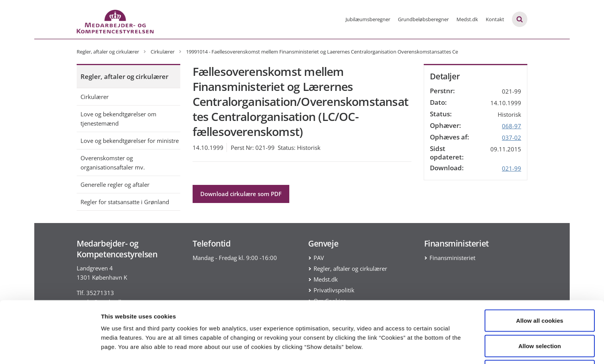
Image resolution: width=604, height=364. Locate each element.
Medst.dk (467, 19)
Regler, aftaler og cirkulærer (124, 76)
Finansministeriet (452, 258)
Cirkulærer (95, 97)
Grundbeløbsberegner (423, 19)
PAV (319, 258)
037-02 (512, 138)
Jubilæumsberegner (368, 19)
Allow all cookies (540, 293)
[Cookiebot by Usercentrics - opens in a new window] (50, 349)
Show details (404, 344)
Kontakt (495, 19)
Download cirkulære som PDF (241, 194)
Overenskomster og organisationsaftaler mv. (113, 163)
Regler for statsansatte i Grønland (125, 202)
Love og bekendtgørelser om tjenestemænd (118, 119)
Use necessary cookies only (540, 343)
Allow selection (540, 318)
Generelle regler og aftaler (115, 185)
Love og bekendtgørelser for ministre (130, 141)
